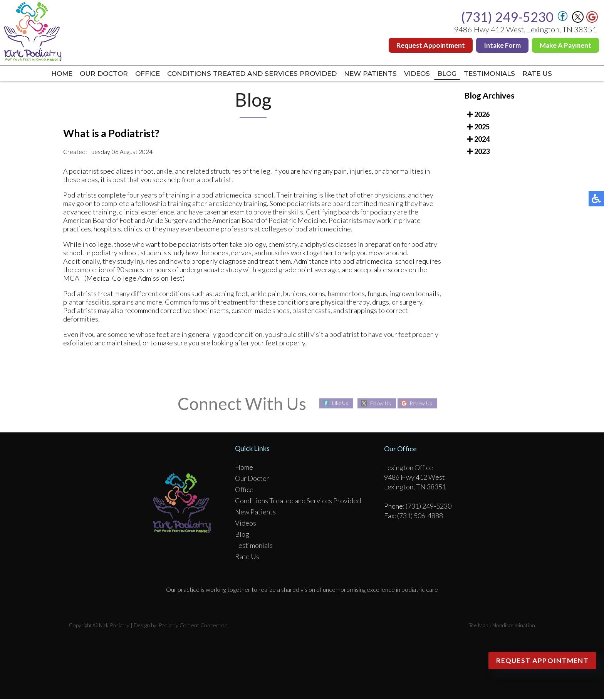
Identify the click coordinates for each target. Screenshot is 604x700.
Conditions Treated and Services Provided (247, 74)
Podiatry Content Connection (193, 626)
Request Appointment (428, 45)
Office (134, 74)
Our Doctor (85, 74)
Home (39, 74)
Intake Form (501, 45)
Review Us (424, 404)
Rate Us (561, 74)
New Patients (375, 74)
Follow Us (378, 404)
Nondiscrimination (514, 626)
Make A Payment (565, 45)
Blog (461, 74)
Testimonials (508, 74)
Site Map (478, 626)
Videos (426, 74)
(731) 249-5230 (507, 17)
